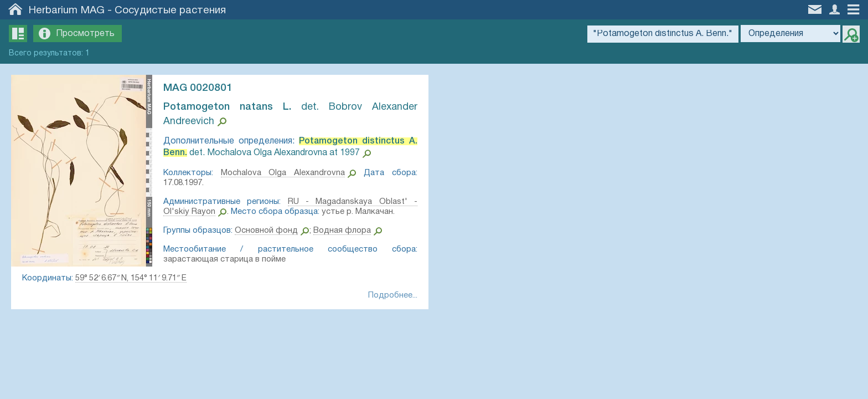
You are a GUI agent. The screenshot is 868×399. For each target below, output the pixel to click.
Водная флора (342, 231)
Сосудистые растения (170, 11)
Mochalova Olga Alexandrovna (283, 173)
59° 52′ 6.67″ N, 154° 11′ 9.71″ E (131, 278)
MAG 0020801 (198, 88)
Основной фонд (266, 231)
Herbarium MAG (67, 11)
